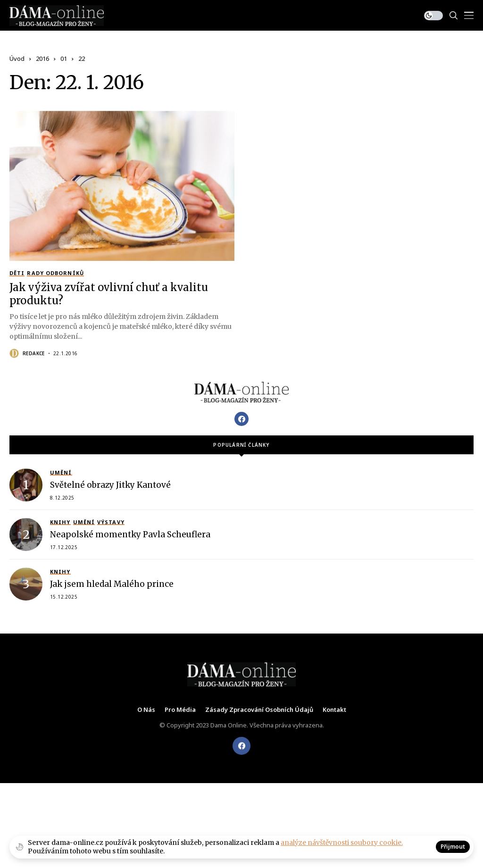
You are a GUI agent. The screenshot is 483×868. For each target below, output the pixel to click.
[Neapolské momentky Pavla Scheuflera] (26, 534)
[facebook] (241, 746)
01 (64, 58)
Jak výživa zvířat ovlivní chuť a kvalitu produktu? (109, 294)
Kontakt (334, 710)
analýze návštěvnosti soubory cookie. (342, 843)
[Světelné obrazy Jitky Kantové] (26, 485)
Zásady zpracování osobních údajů (259, 710)
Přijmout (453, 847)
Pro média (180, 710)
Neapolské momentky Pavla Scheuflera (130, 534)
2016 (42, 58)
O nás (146, 710)
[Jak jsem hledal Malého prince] (26, 584)
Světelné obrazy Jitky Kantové (110, 485)
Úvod (17, 58)
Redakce (34, 353)
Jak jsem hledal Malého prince (112, 584)
